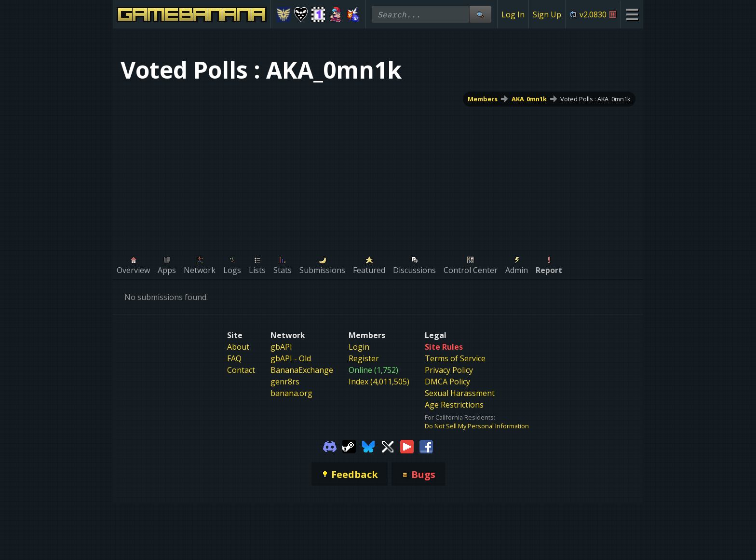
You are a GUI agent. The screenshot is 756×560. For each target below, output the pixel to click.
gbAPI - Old (291, 358)
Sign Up (547, 14)
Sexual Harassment (460, 393)
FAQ (234, 358)
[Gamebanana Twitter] (388, 446)
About (238, 347)
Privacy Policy (449, 370)
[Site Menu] (632, 14)
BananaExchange (302, 370)
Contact (241, 370)
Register (364, 358)
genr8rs (285, 382)
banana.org (291, 393)
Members (483, 99)
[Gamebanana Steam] (349, 446)
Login (359, 347)
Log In (513, 14)
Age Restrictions (454, 405)
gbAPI (281, 347)
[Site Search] (480, 14)
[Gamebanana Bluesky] (368, 446)
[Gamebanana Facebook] (426, 446)
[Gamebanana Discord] (330, 446)
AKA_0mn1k (529, 99)
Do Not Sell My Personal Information (477, 426)
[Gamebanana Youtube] (407, 446)
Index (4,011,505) (379, 382)
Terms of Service (455, 358)
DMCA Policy (447, 382)
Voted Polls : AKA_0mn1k (595, 99)
